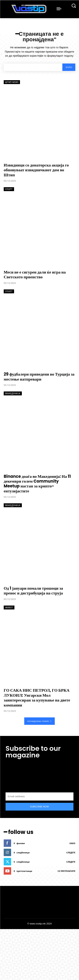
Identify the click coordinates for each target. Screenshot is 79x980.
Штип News (12, 82)
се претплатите (66, 871)
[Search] (69, 67)
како (72, 843)
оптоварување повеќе (39, 721)
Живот (9, 607)
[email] (39, 796)
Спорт (9, 189)
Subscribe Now (40, 807)
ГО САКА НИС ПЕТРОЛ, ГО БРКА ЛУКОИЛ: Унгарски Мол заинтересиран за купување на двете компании (37, 698)
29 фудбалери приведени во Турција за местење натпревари (39, 377)
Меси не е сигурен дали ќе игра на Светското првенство (35, 275)
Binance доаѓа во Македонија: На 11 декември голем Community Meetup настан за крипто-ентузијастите (37, 484)
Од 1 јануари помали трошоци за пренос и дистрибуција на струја (33, 591)
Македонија (13, 393)
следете (71, 852)
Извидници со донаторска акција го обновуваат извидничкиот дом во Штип (36, 170)
